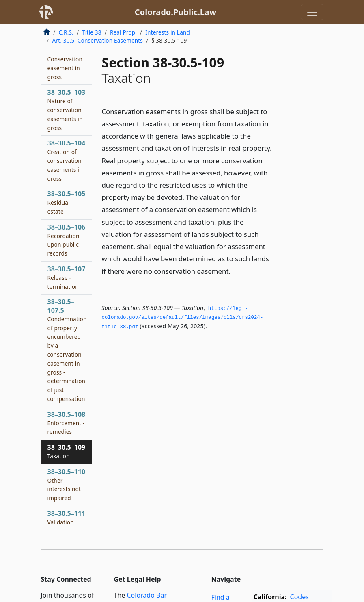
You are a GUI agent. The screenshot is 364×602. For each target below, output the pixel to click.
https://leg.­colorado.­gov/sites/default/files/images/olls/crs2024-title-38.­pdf (183, 318)
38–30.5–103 (67, 109)
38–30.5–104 (67, 160)
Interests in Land (168, 32)
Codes (299, 597)
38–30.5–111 (67, 518)
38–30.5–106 (67, 240)
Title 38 (92, 32)
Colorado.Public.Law (176, 12)
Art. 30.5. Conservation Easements (98, 40)
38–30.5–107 (67, 277)
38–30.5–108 (67, 423)
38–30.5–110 (67, 484)
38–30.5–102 (67, 63)
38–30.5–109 (67, 451)
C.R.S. (66, 32)
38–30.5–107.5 (67, 350)
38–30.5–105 (67, 202)
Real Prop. (123, 32)
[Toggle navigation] (312, 12)
